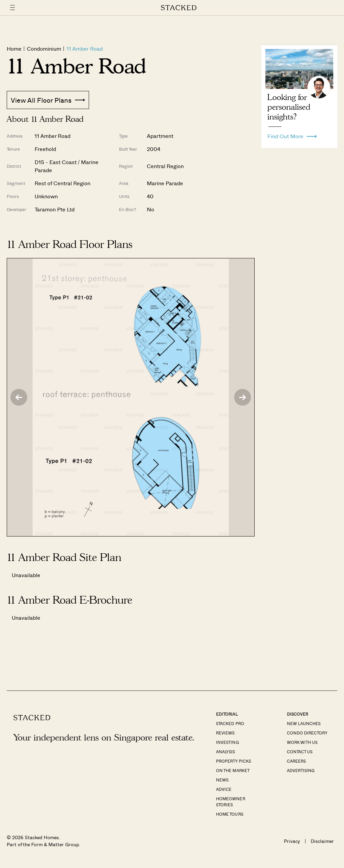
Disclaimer (322, 841)
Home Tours (229, 814)
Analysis (225, 752)
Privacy (292, 841)
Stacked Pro (230, 723)
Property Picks (233, 761)
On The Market (233, 770)
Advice (224, 789)
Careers (296, 761)
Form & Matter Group (55, 844)
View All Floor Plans (48, 100)
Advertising (301, 770)
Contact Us (300, 752)
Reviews (225, 733)
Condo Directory (307, 733)
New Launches (304, 723)
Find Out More (292, 135)
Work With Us (302, 742)
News (222, 780)
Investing (227, 742)
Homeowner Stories (230, 802)
